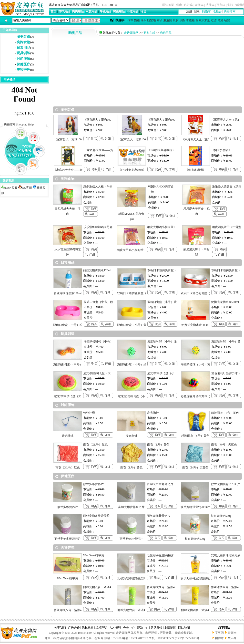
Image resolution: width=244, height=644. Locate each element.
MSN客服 (9, 188)
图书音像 (23, 37)
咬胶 (176, 20)
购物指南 (230, 11)
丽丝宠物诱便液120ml (97, 270)
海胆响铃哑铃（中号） (98, 342)
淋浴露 (168, 20)
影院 (230, 5)
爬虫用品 (119, 11)
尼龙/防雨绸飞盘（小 (161, 373)
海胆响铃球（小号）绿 (162, 342)
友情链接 (170, 628)
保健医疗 (23, 64)
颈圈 (182, 20)
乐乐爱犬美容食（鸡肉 (227, 187)
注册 (189, 11)
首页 (53, 11)
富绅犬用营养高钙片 (160, 484)
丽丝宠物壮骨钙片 (159, 516)
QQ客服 (25, 188)
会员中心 (129, 628)
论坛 (143, 11)
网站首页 (168, 5)
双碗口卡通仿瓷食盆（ (162, 270)
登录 (197, 11)
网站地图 (184, 628)
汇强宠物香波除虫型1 (161, 555)
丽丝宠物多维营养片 (96, 516)
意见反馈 (156, 628)
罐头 (143, 20)
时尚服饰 (23, 59)
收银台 (217, 11)
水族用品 (91, 11)
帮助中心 (143, 628)
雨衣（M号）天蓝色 (224, 445)
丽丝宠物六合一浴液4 (161, 587)
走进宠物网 (131, 33)
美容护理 (23, 70)
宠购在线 (149, 33)
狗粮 (130, 20)
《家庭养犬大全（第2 (225, 120)
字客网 (219, 633)
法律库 (210, 5)
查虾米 (232, 633)
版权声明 (101, 628)
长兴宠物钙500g (221, 516)
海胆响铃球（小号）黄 (226, 342)
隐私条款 (88, 628)
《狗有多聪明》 (221, 150)
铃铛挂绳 (89, 413)
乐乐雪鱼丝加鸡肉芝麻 (98, 227)
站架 (227, 20)
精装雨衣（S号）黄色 (225, 413)
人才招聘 (115, 628)
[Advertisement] (147, 72)
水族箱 (190, 20)
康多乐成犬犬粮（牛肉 (98, 187)
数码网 (232, 638)
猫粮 (137, 20)
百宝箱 (221, 5)
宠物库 (199, 5)
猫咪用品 (64, 11)
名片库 (188, 5)
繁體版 (240, 5)
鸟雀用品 (105, 11)
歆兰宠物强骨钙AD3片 (226, 484)
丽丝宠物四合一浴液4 (225, 587)
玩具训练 (23, 53)
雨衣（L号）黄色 (158, 445)
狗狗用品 (78, 11)
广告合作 (74, 628)
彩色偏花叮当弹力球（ (226, 373)
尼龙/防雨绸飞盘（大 (97, 373)
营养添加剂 (203, 20)
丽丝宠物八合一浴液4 (97, 587)
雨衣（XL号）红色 (95, 445)
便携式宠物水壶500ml (225, 302)
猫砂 (160, 20)
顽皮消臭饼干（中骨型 (227, 227)
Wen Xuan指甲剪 (94, 555)
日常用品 (23, 48)
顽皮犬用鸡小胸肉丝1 (161, 227)
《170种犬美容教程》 (161, 150)
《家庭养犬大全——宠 (99, 150)
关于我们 (60, 628)
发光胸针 (153, 413)
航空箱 (152, 20)
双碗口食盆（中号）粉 (98, 302)
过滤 (214, 20)
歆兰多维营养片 (93, 484)
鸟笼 (220, 20)
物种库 (219, 638)
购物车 (206, 11)
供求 (179, 5)
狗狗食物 (23, 42)
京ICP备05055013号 (187, 638)
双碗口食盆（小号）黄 (162, 302)
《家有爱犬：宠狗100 (97, 120)
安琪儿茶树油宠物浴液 (226, 555)
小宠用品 (132, 11)
